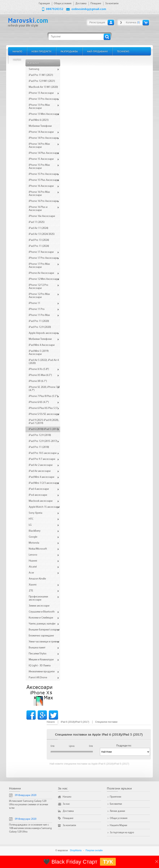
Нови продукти (41, 51)
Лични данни (117, 811)
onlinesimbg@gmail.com (89, 9)
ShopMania (76, 850)
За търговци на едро (122, 833)
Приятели (115, 797)
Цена (72, 746)
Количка (146, 22)
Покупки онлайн (94, 850)
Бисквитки (116, 804)
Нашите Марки (118, 825)
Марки (17, 60)
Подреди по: (124, 746)
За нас (66, 804)
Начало (17, 51)
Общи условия (119, 818)
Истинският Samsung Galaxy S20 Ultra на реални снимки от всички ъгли (29, 805)
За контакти (69, 825)
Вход (111, 22)
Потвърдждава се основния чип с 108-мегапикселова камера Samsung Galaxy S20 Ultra (30, 828)
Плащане (68, 818)
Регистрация (97, 22)
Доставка (68, 811)
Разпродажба (69, 51)
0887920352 (55, 9)
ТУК (108, 862)
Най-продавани (97, 51)
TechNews (123, 51)
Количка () (133, 22)
